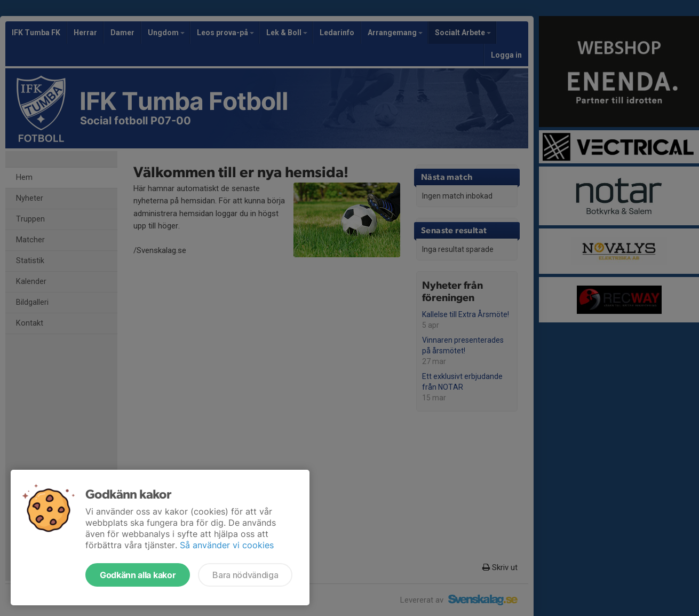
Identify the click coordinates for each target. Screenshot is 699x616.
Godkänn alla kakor (138, 575)
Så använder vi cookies (227, 545)
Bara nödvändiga (245, 575)
